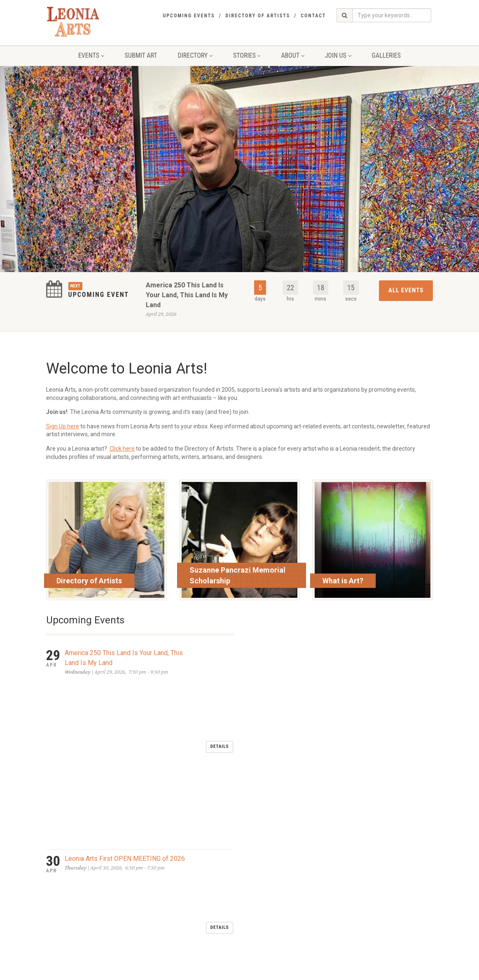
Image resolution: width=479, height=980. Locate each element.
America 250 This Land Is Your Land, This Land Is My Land (187, 295)
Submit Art (141, 55)
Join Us (338, 55)
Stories (247, 55)
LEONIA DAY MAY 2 (93, 725)
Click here (122, 449)
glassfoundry (213, 972)
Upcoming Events (189, 16)
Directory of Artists (258, 16)
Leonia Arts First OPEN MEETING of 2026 (125, 694)
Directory (195, 55)
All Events (406, 290)
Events (91, 55)
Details (220, 664)
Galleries (387, 55)
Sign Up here (63, 426)
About (292, 55)
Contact (313, 16)
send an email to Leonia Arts (216, 901)
